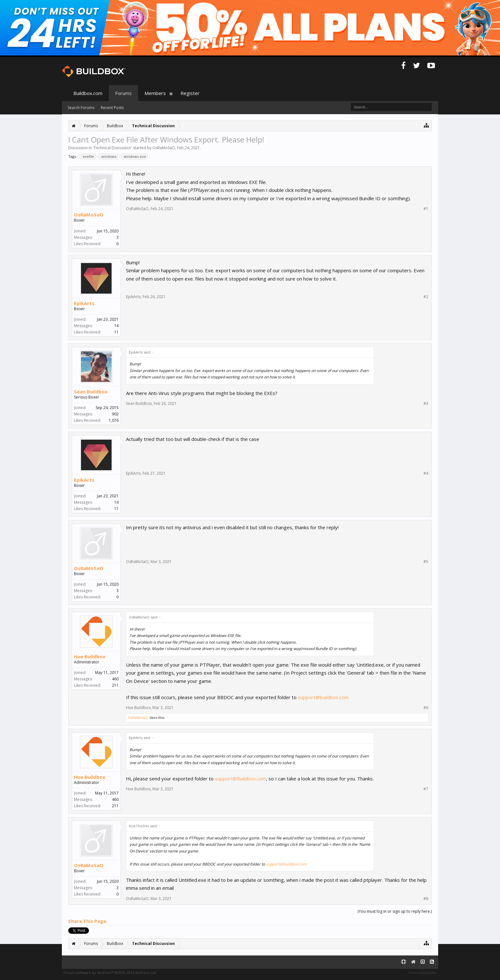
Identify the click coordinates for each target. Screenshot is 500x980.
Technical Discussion (112, 148)
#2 (426, 297)
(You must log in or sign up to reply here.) (395, 911)
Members (155, 93)
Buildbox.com (88, 93)
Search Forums (81, 108)
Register (190, 93)
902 (115, 414)
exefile (87, 157)
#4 (426, 473)
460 (115, 679)
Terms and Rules (422, 973)
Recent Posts (112, 108)
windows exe (134, 157)
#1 (426, 209)
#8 (426, 899)
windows (108, 157)
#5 (426, 562)
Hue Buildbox (90, 656)
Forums (123, 93)
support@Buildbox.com (240, 779)
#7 (426, 789)
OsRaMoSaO (164, 148)
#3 (426, 404)
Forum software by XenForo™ (110, 973)
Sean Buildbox (91, 391)
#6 (426, 708)
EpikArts (84, 303)
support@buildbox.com (323, 697)
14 (116, 326)
